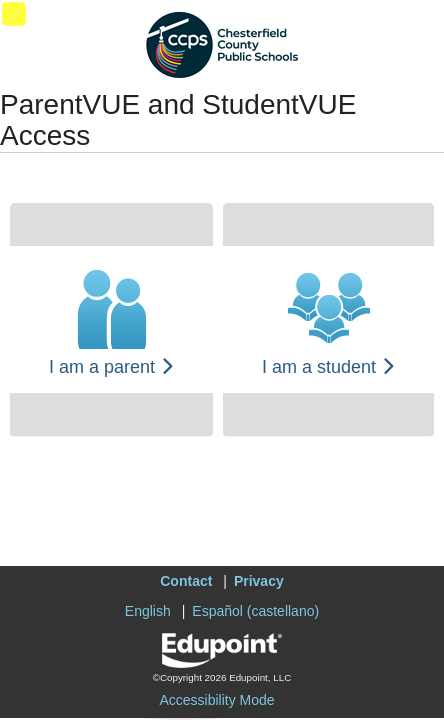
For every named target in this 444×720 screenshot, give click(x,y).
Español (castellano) (255, 611)
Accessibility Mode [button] (216, 700)
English (148, 611)
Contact (186, 581)
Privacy (259, 581)
